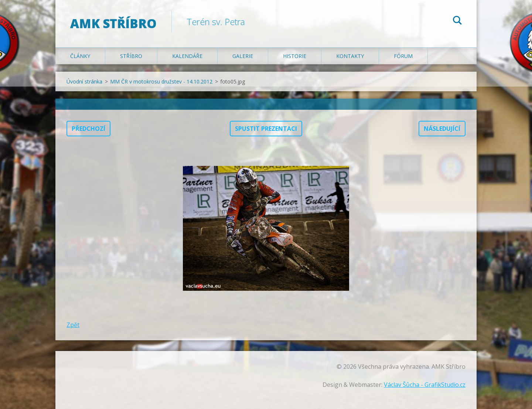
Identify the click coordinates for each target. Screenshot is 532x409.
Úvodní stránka (84, 81)
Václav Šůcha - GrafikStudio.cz (425, 385)
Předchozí (88, 129)
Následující (442, 129)
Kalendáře (187, 56)
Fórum (403, 56)
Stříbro (131, 56)
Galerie (243, 56)
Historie (295, 56)
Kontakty (350, 56)
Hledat (457, 21)
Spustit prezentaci (266, 129)
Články (80, 56)
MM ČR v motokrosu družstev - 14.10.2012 (161, 81)
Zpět (73, 325)
